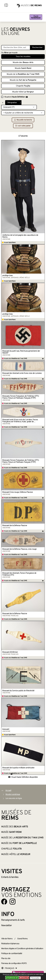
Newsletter (6, 926)
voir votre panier (23, 126)
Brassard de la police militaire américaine (18, 768)
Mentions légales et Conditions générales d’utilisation (22, 949)
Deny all (25, 978)
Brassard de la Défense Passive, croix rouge (20, 549)
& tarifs (13, 920)
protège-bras (7, 276)
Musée (36, 17)
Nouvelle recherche (23, 120)
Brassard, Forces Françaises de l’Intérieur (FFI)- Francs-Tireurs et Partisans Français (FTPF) (21, 397)
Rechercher (37, 48)
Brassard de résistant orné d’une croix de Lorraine (22, 373)
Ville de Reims (7, 939)
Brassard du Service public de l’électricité (18, 691)
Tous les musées (23, 57)
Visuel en (16, 97)
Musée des (23, 63)
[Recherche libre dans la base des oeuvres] (16, 48)
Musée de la (23, 74)
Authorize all (12, 978)
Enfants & (10, 877)
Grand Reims (22, 939)
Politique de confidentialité (12, 954)
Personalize (35, 978)
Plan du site (6, 959)
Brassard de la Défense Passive (15, 526)
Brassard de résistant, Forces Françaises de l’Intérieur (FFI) (19, 574)
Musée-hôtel (23, 92)
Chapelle (23, 86)
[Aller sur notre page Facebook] (4, 902)
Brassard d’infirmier (10, 652)
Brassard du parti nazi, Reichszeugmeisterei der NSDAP (21, 352)
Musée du (23, 80)
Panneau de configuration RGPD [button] (14, 963)
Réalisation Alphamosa (10, 944)
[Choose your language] (9, 968)
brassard (6, 729)
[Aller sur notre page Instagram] (13, 902)
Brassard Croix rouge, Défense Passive (18, 492)
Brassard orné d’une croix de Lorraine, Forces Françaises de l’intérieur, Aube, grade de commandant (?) (20, 421)
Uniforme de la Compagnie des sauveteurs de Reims (20, 236)
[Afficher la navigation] (6, 6)
